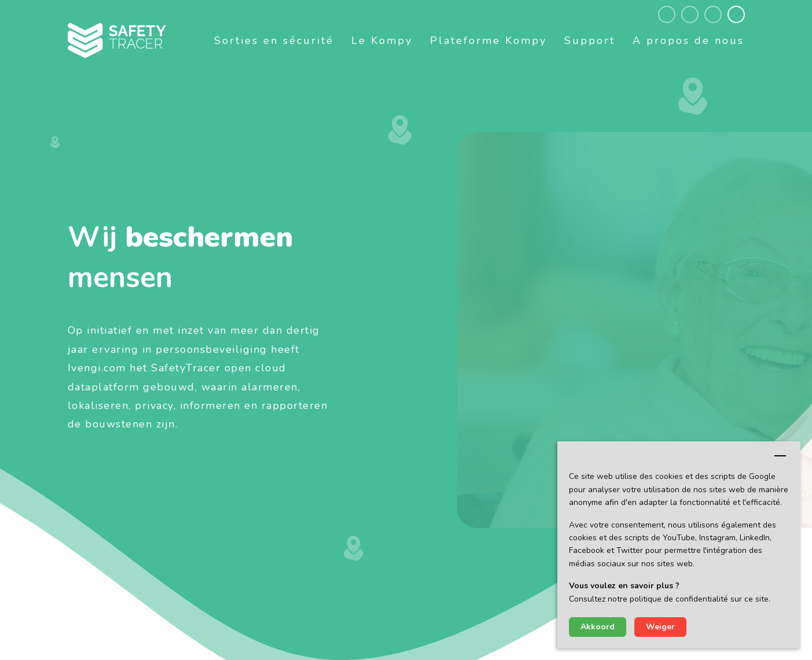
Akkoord (598, 627)
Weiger (660, 627)
